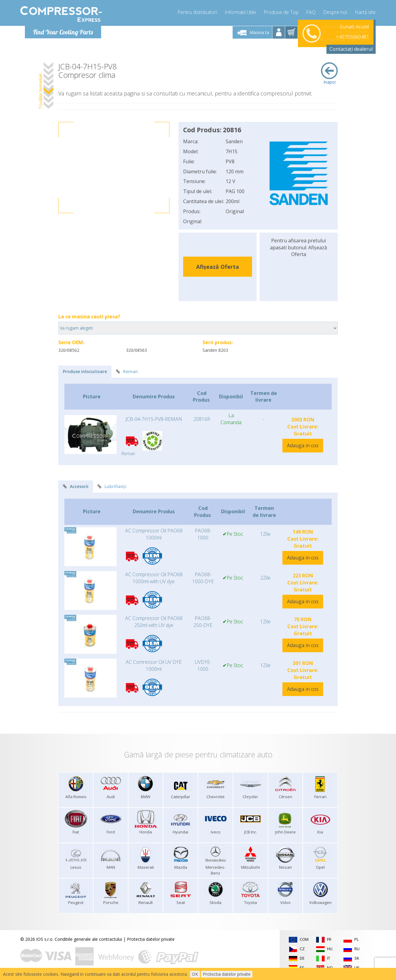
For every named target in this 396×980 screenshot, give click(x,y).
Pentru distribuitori (197, 12)
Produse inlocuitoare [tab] (85, 371)
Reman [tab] (127, 371)
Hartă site (365, 12)
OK (195, 974)
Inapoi (329, 74)
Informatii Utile (240, 12)
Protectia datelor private (151, 939)
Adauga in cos (303, 445)
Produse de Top (281, 12)
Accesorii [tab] (76, 486)
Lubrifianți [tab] (112, 486)
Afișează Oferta (218, 267)
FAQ (311, 12)
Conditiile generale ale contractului (88, 939)
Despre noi (335, 12)
